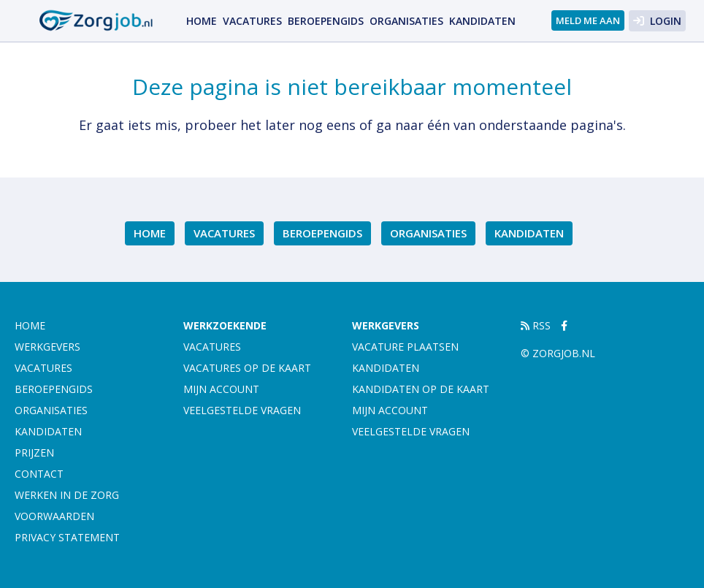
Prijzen (34, 453)
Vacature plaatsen (405, 347)
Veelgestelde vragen (242, 410)
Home (202, 21)
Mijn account (221, 389)
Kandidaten (482, 21)
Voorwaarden (54, 516)
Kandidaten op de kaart (421, 389)
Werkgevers (47, 347)
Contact (39, 474)
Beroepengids (326, 21)
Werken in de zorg (67, 495)
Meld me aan (588, 20)
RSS (536, 325)
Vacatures (252, 21)
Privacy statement (67, 537)
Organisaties (406, 21)
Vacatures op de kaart (247, 368)
